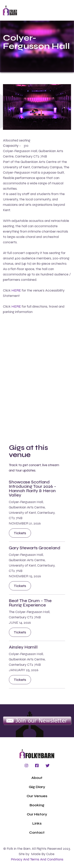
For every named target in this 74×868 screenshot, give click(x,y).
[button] (44, 10)
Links (37, 823)
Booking (37, 805)
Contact (37, 832)
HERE (16, 290)
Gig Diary (37, 787)
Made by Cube (43, 854)
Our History (37, 814)
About (37, 778)
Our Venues (37, 796)
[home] (10, 10)
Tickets (20, 533)
